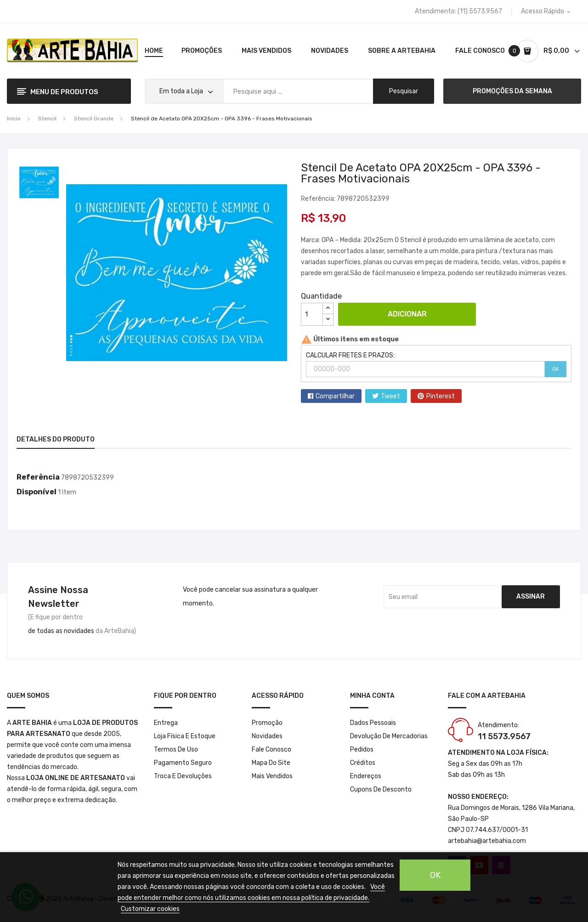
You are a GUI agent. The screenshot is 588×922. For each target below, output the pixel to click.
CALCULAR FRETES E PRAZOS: (350, 355)
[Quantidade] (312, 314)
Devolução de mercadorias (389, 736)
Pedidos (362, 749)
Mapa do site (271, 763)
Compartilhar (335, 396)
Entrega (166, 723)
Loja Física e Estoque (185, 736)
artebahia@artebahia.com (487, 841)
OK (556, 369)
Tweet (390, 396)
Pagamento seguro (183, 763)
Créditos (363, 763)
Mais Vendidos (272, 776)
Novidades (267, 736)
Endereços (366, 776)
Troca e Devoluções (183, 776)
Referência (38, 477)
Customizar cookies (150, 909)
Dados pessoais (373, 723)
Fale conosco (271, 749)
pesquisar (404, 91)
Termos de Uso (176, 749)
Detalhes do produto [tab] (56, 439)
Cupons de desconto (381, 789)
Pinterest (441, 396)
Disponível (37, 492)
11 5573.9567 (504, 736)
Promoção (267, 723)
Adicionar (407, 314)
